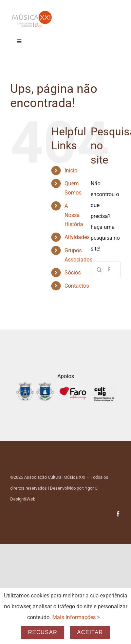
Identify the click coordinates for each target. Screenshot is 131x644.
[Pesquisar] (99, 270)
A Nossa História (74, 215)
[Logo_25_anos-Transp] (32, 13)
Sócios (73, 273)
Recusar (43, 632)
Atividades (77, 237)
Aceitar (90, 632)
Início (71, 171)
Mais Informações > (76, 617)
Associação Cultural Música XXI (55, 477)
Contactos (77, 286)
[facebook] (118, 514)
